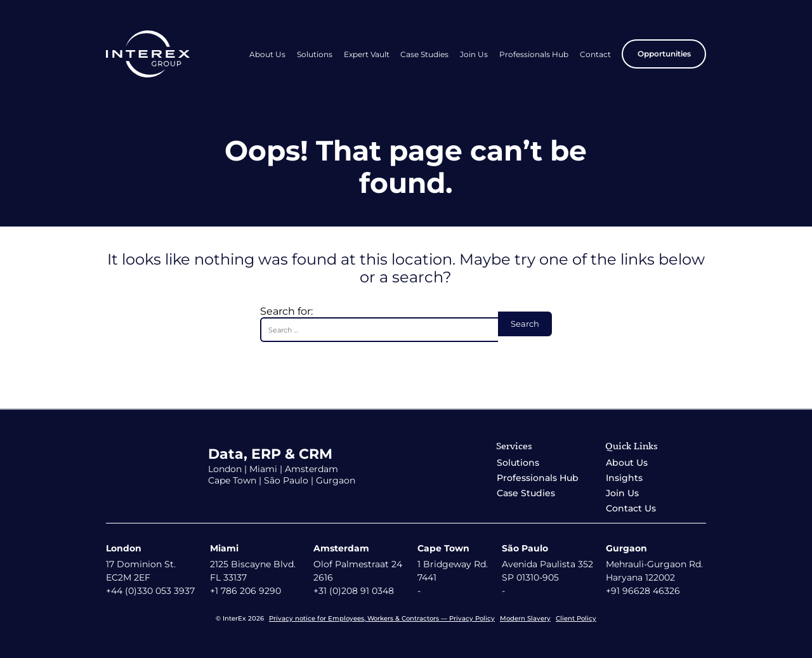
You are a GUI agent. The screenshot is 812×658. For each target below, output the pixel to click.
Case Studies (424, 54)
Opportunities (664, 54)
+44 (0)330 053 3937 (150, 591)
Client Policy (576, 618)
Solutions (315, 54)
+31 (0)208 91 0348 (354, 591)
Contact (595, 54)
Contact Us (631, 508)
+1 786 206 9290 (246, 591)
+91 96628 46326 (643, 591)
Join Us (474, 54)
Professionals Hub (534, 54)
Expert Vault (367, 54)
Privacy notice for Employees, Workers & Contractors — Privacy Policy (382, 618)
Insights (624, 478)
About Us (267, 54)
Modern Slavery (525, 618)
